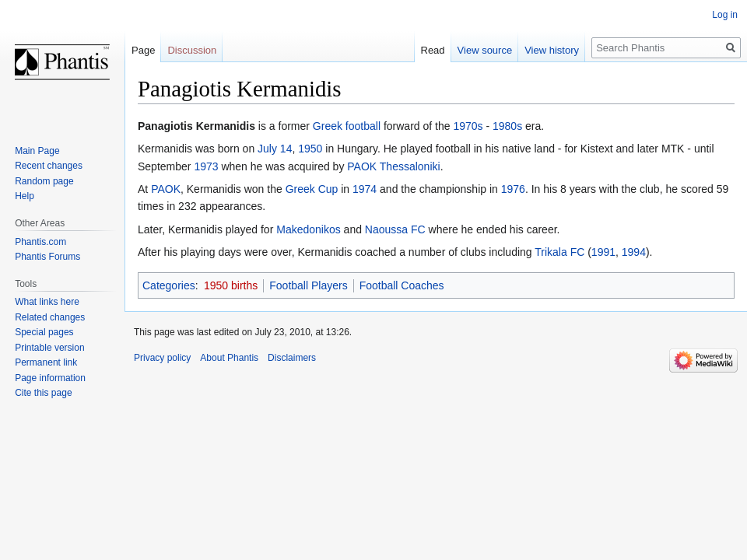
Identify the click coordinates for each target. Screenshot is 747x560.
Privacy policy (162, 358)
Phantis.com (40, 242)
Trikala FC (559, 252)
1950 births (231, 285)
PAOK (362, 166)
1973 (206, 166)
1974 (365, 189)
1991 (603, 252)
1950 (310, 149)
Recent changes (49, 166)
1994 (634, 252)
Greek (328, 126)
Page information (50, 378)
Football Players (308, 285)
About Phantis (229, 358)
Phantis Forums (47, 257)
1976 (513, 189)
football (363, 126)
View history (552, 50)
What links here (47, 302)
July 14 (275, 149)
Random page (44, 181)
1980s (507, 126)
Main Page (37, 151)
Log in (725, 15)
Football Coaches (402, 285)
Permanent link (46, 362)
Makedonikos (309, 229)
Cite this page (43, 393)
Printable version (49, 348)
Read (433, 50)
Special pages (44, 332)
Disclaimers (292, 358)
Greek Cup (312, 189)
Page (143, 50)
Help (25, 196)
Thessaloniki (410, 166)
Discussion (192, 50)
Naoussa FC (395, 229)
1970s (468, 126)
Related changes (50, 317)
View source (485, 50)
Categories (169, 285)
